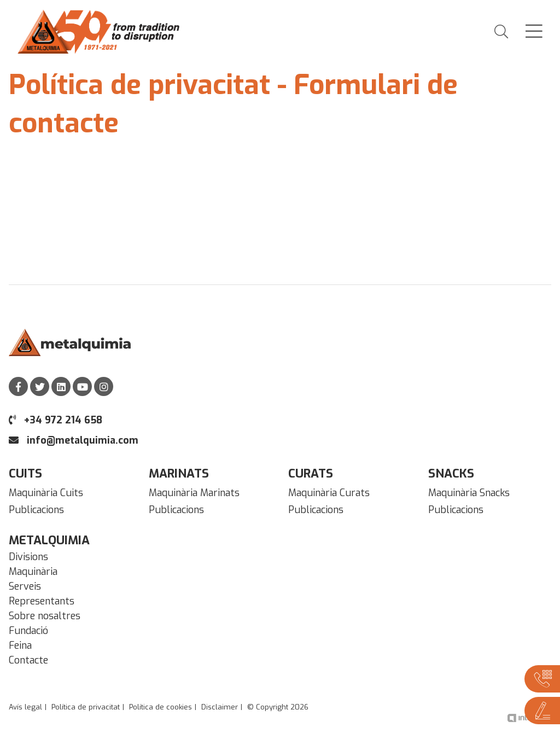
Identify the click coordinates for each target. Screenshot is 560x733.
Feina (20, 645)
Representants (42, 601)
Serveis (25, 586)
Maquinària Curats (329, 493)
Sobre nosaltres (45, 616)
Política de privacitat (86, 707)
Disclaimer (220, 707)
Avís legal (25, 707)
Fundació (28, 631)
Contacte (28, 660)
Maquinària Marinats (194, 493)
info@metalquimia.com (74, 440)
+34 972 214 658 (56, 420)
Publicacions (36, 510)
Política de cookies (161, 707)
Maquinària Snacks (469, 493)
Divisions (28, 557)
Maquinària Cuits (46, 493)
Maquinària (33, 572)
